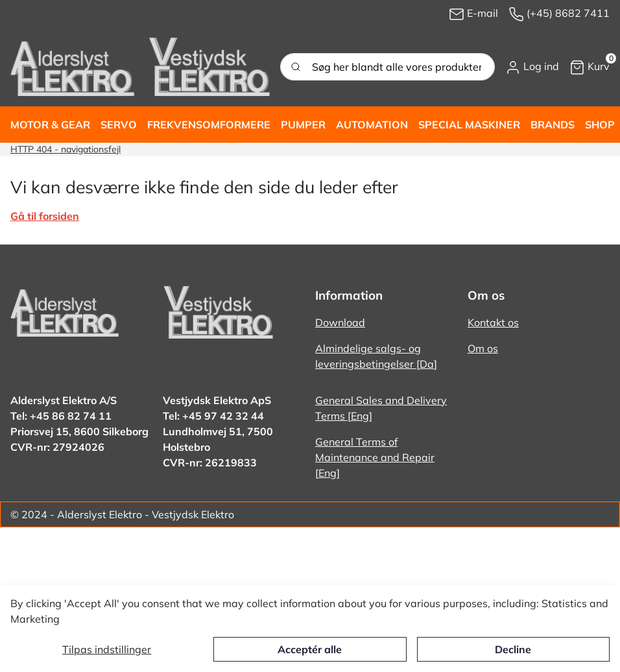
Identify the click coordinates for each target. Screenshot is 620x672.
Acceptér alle (310, 649)
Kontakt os (493, 322)
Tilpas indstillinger (107, 649)
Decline (513, 649)
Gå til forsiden (45, 216)
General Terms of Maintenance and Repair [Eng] (375, 457)
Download (340, 322)
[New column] (140, 67)
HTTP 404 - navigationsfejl (66, 149)
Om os (483, 348)
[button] (532, 67)
